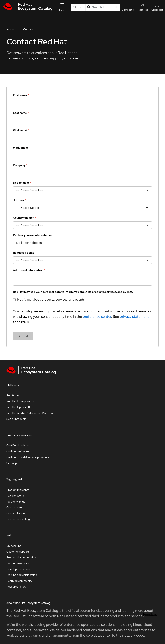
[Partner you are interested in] (82, 243)
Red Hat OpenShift (18, 407)
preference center (97, 317)
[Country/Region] (82, 225)
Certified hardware (18, 445)
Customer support (18, 552)
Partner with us (16, 502)
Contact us (128, 10)
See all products (16, 419)
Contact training (16, 513)
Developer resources (19, 569)
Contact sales (15, 507)
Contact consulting (18, 519)
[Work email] (82, 138)
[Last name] (82, 120)
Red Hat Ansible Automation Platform (30, 413)
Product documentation (21, 557)
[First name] (82, 103)
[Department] (82, 190)
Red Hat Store (15, 496)
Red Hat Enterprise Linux (22, 401)
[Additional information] (82, 280)
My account (14, 546)
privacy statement (134, 317)
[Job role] (82, 208)
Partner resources (18, 563)
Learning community (19, 581)
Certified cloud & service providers (28, 457)
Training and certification (22, 575)
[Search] (115, 7)
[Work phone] (82, 155)
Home (10, 29)
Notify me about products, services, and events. (51, 299)
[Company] (82, 173)
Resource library (16, 587)
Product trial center (18, 490)
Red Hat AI (13, 395)
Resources (142, 7)
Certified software (18, 451)
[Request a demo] (82, 260)
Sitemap (12, 463)
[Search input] (98, 7)
